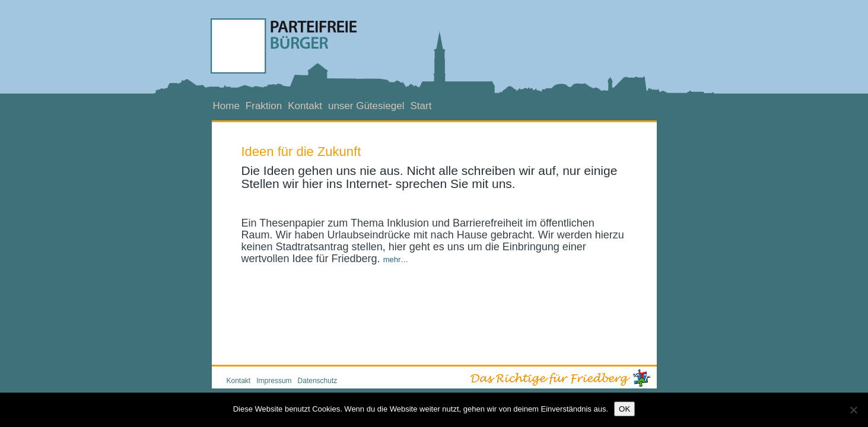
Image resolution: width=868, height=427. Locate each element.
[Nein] (853, 410)
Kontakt (305, 106)
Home (226, 106)
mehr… (396, 259)
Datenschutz (318, 381)
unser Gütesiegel (366, 106)
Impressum (274, 381)
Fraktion (264, 106)
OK (624, 409)
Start (421, 106)
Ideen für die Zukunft (301, 152)
